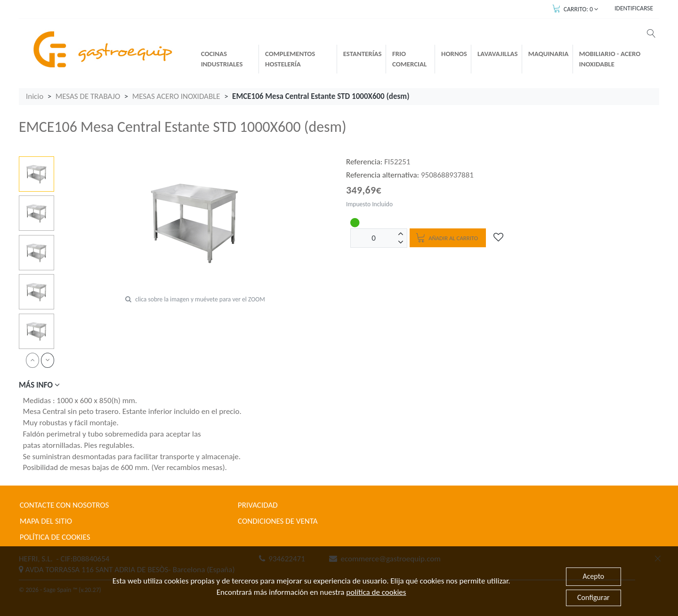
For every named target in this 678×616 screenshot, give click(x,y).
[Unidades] (374, 238)
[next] (48, 360)
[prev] (32, 360)
